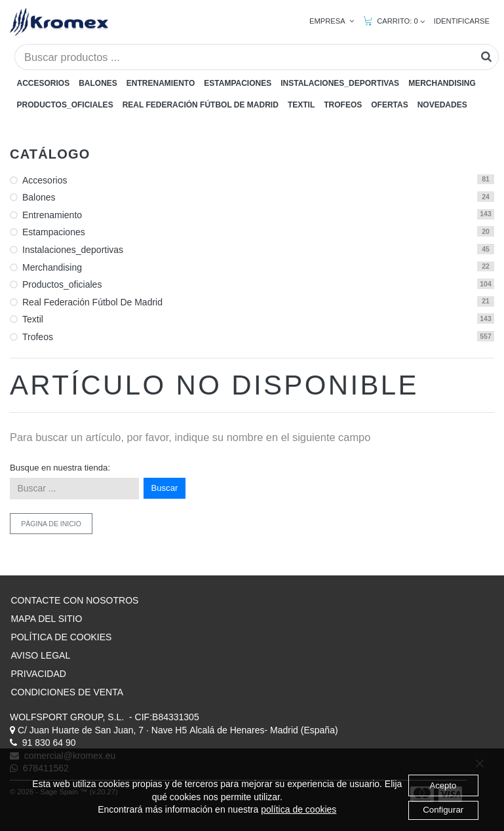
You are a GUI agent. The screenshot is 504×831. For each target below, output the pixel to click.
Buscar (165, 488)
